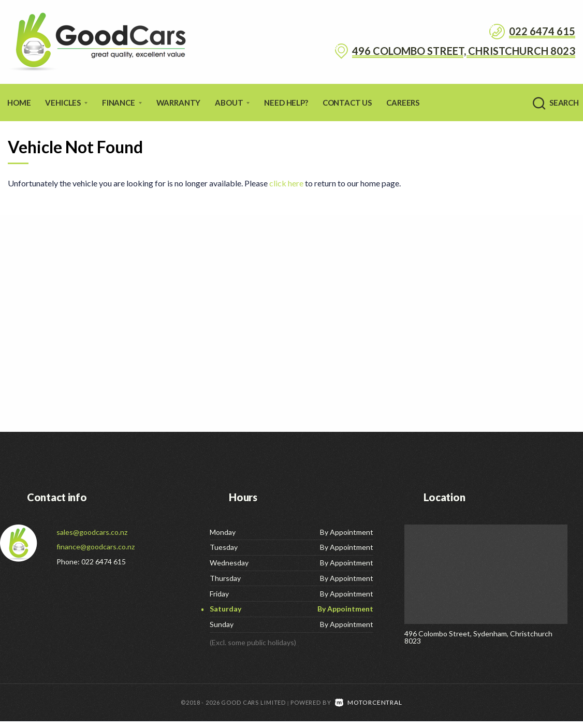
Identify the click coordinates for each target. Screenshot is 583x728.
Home (19, 103)
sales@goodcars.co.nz (92, 532)
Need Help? (286, 103)
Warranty (179, 103)
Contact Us (347, 103)
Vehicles (66, 103)
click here (286, 183)
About (232, 103)
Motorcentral (369, 709)
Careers (403, 103)
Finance (122, 103)
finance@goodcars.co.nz (96, 547)
